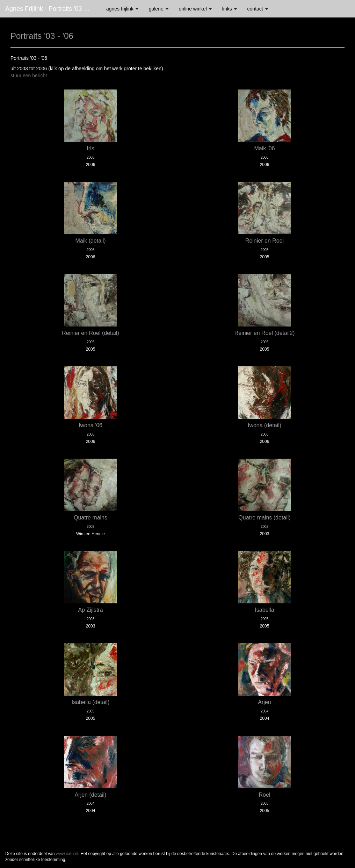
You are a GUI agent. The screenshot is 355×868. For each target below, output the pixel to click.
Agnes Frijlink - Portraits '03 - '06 (50, 9)
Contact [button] (258, 9)
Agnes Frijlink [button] (122, 9)
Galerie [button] (159, 9)
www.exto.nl (67, 854)
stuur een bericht (29, 76)
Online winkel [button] (195, 9)
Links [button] (230, 9)
